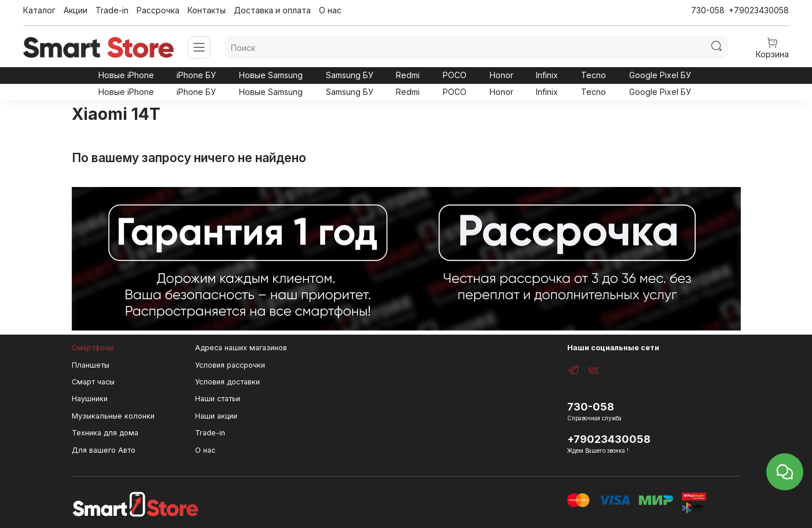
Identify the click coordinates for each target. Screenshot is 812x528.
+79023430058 (759, 10)
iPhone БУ (196, 75)
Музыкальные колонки (113, 416)
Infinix (547, 75)
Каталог (39, 10)
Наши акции (216, 416)
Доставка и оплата (272, 10)
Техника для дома (105, 433)
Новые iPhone (126, 75)
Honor (501, 75)
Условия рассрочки (230, 365)
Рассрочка (158, 10)
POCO (455, 75)
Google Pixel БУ (660, 75)
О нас (330, 10)
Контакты (207, 10)
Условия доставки (227, 382)
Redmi (408, 75)
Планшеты (91, 365)
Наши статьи (218, 399)
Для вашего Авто (104, 450)
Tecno (594, 75)
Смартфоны (93, 348)
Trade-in (112, 10)
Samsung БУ (350, 75)
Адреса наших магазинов (241, 348)
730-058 (708, 10)
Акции (76, 10)
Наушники (90, 399)
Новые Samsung (271, 75)
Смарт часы (93, 382)
